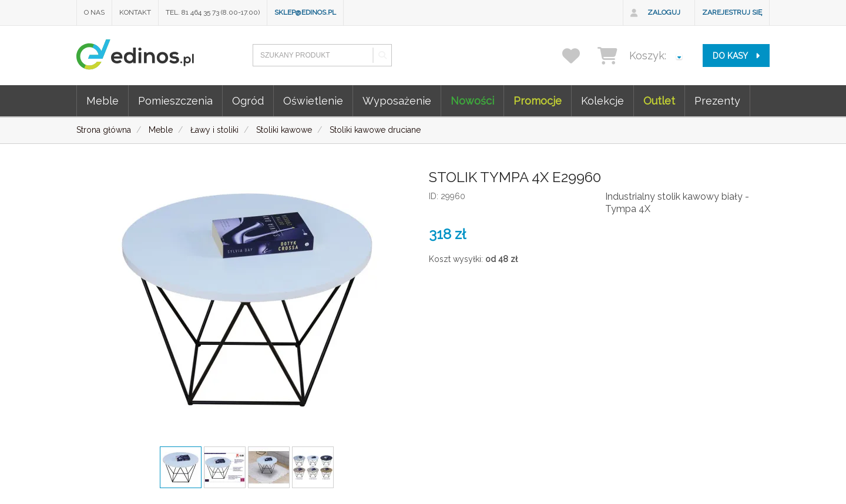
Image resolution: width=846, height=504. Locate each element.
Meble (103, 101)
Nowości (472, 101)
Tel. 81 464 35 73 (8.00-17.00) (213, 12)
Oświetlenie (313, 101)
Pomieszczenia (175, 101)
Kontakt (135, 12)
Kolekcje (602, 101)
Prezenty (717, 101)
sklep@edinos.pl (305, 12)
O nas (94, 12)
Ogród (248, 101)
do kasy (736, 56)
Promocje (538, 101)
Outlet (659, 101)
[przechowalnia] (578, 56)
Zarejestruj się (732, 12)
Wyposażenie (397, 101)
